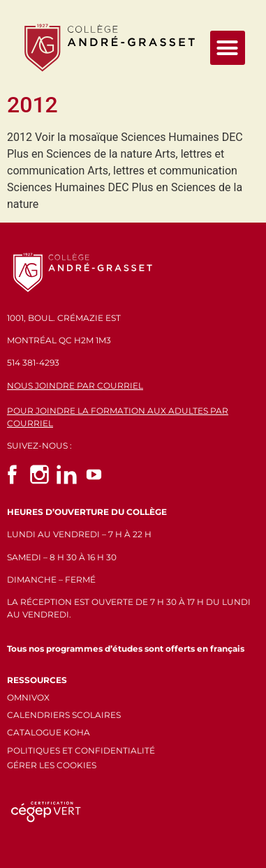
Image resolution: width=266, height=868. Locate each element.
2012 (32, 105)
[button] (228, 48)
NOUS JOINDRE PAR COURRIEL (75, 386)
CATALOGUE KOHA (49, 732)
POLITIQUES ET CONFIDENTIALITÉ (81, 750)
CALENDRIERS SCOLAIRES (64, 715)
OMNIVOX (28, 697)
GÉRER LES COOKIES (52, 765)
